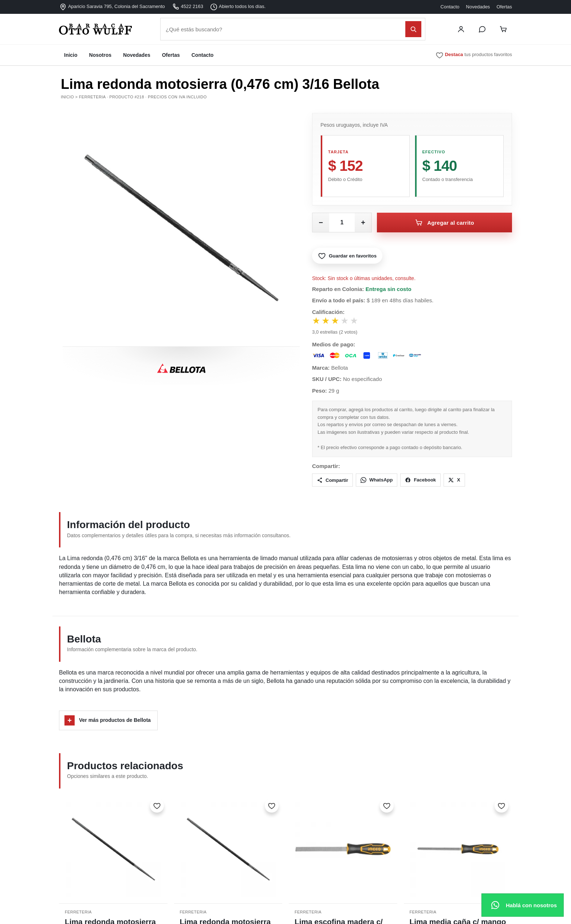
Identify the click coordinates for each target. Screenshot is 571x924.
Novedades (478, 7)
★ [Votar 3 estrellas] (338, 321)
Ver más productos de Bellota (108, 721)
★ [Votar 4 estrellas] (348, 321)
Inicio (71, 55)
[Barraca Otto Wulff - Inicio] (106, 29)
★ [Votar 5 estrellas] (359, 321)
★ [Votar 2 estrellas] (327, 321)
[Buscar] (413, 29)
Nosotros (100, 55)
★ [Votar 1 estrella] (317, 321)
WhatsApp (377, 481)
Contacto (450, 7)
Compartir (332, 481)
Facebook (420, 481)
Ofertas (504, 7)
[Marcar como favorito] (157, 806)
